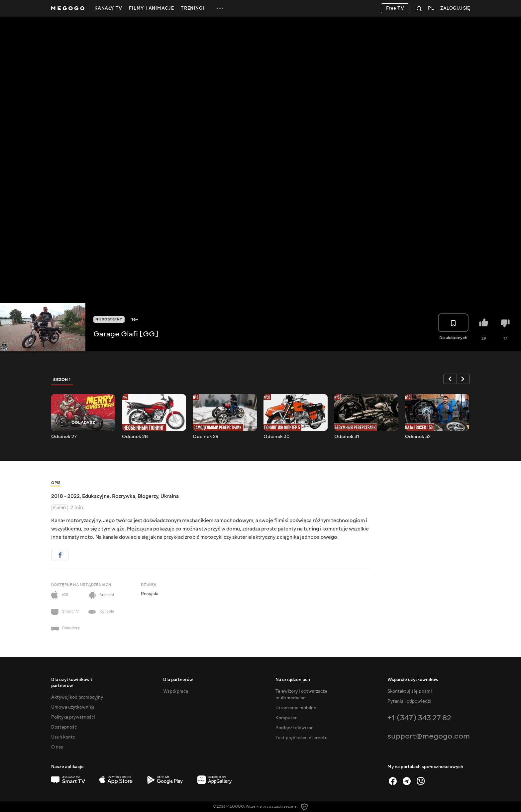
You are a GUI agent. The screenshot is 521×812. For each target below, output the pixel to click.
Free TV (395, 8)
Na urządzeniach (293, 680)
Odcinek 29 (206, 437)
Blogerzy (148, 496)
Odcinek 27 (64, 437)
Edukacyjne (96, 496)
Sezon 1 (62, 380)
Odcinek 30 (276, 437)
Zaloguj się (455, 8)
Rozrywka (124, 496)
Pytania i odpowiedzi (409, 701)
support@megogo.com (429, 736)
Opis (56, 483)
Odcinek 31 (347, 437)
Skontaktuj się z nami (410, 691)
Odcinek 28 (135, 437)
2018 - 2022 (65, 496)
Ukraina (170, 496)
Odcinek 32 (418, 437)
